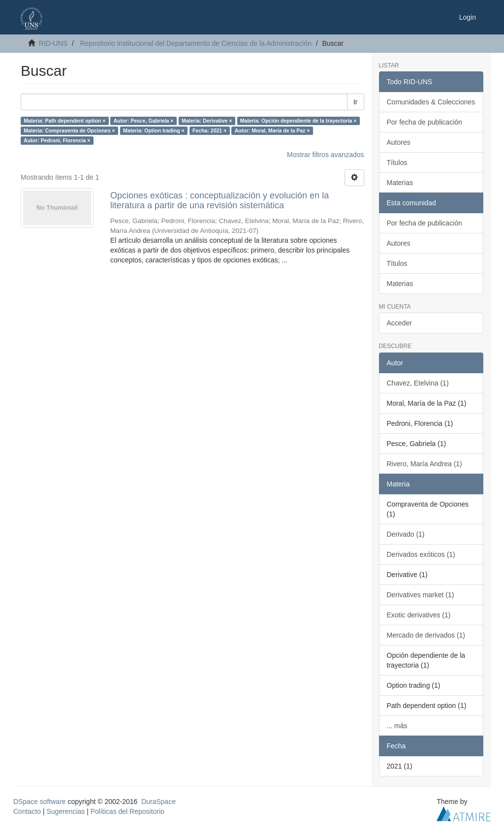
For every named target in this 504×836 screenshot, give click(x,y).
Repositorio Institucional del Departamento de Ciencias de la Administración (196, 43)
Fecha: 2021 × (209, 130)
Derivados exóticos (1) (421, 554)
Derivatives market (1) (421, 595)
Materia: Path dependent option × (64, 121)
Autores (399, 142)
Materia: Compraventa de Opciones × (69, 130)
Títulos (397, 162)
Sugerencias (65, 811)
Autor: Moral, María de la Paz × (272, 130)
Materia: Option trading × (154, 130)
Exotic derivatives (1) (419, 615)
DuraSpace (158, 802)
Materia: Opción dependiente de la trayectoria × (299, 121)
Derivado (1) (406, 534)
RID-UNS (53, 43)
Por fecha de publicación (425, 122)
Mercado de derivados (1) (426, 635)
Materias (400, 183)
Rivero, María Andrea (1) (425, 464)
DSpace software (40, 802)
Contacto (27, 811)
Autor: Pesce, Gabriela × (144, 121)
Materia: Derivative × (207, 121)
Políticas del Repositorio (127, 811)
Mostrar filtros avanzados (325, 155)
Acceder (399, 323)
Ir (356, 102)
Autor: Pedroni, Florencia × (57, 140)
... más (397, 726)
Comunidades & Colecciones (431, 102)
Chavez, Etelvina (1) (418, 383)
